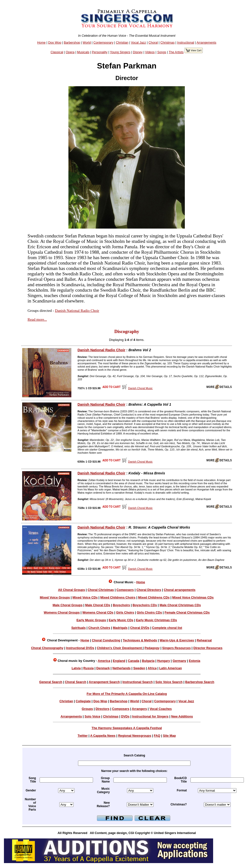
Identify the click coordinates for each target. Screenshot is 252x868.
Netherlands (122, 668)
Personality (100, 52)
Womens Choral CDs (98, 612)
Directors (102, 709)
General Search (51, 682)
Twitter (83, 736)
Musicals (83, 52)
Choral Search (76, 682)
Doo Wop (55, 42)
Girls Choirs (125, 612)
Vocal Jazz (138, 42)
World (87, 42)
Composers (125, 590)
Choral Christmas (101, 590)
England (119, 661)
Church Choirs (99, 628)
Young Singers (120, 52)
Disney (138, 52)
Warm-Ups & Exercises (177, 640)
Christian (122, 42)
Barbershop (72, 42)
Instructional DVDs (80, 648)
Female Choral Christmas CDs (187, 612)
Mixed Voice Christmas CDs (193, 597)
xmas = (217, 805)
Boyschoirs (121, 605)
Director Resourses (208, 648)
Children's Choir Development (120, 648)
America (104, 661)
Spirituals (79, 628)
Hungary (164, 661)
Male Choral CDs (98, 605)
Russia (89, 668)
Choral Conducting (106, 640)
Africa (152, 668)
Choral (153, 42)
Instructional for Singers (150, 716)
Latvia (76, 668)
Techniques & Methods (140, 640)
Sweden (139, 668)
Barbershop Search (200, 682)
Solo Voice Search (169, 682)
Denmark (103, 668)
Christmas (168, 42)
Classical (57, 52)
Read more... (37, 319)
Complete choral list (167, 628)
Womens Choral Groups (62, 612)
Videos (150, 52)
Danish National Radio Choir (77, 310)
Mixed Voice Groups (55, 597)
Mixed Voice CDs (85, 597)
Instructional (186, 42)
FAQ (157, 736)
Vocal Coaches (161, 709)
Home (41, 42)
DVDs (125, 716)
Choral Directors (149, 590)
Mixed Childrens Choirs (118, 597)
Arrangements (206, 42)
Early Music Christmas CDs (157, 620)
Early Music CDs (121, 620)
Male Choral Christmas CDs (180, 605)
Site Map (169, 736)
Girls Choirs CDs (149, 612)
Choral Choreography (47, 648)
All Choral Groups (72, 590)
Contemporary (103, 42)
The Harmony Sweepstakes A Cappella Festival (127, 728)
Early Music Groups (91, 620)
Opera (70, 52)
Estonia (194, 661)
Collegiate (83, 701)
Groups (87, 709)
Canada (134, 661)
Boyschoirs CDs (145, 605)
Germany (179, 661)
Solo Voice (93, 716)
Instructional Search (137, 682)
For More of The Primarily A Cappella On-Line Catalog (127, 694)
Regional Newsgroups (135, 736)
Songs (162, 52)
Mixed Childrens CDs (154, 597)
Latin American (171, 668)
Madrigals (120, 628)
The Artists (176, 52)
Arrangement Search (104, 682)
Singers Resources (176, 648)
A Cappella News (103, 736)
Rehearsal (204, 640)
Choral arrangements (180, 590)
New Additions (182, 716)
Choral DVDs (140, 628)
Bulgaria (148, 661)
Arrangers (139, 709)
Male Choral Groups (68, 605)
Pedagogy (152, 648)
